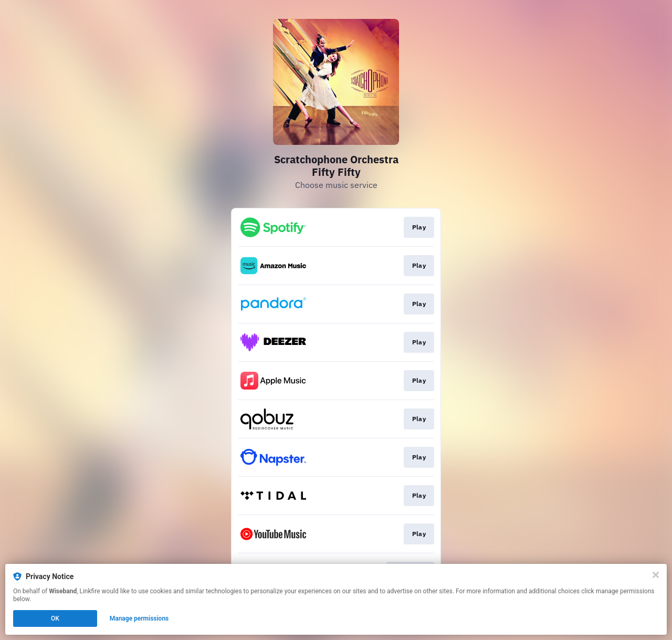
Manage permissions (139, 618)
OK (55, 618)
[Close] (656, 575)
